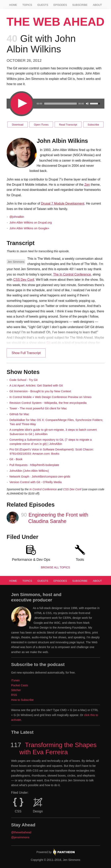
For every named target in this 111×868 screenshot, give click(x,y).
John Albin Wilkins (62, 141)
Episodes (60, 5)
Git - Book (16, 459)
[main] (55, 300)
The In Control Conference (72, 274)
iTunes (15, 680)
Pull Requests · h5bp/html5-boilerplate (34, 465)
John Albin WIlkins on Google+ (29, 228)
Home (13, 5)
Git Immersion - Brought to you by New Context (40, 391)
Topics (27, 5)
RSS (14, 695)
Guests (43, 5)
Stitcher (16, 690)
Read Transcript (68, 125)
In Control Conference (43, 489)
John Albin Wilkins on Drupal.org (31, 223)
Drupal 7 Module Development (63, 204)
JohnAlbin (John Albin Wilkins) (29, 471)
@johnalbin (17, 217)
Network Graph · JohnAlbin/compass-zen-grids (40, 477)
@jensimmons (20, 837)
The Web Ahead (56, 22)
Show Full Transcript (26, 353)
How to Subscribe (22, 700)
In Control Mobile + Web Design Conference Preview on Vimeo (50, 397)
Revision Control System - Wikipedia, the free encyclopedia (48, 403)
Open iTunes (41, 125)
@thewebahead (21, 832)
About (97, 5)
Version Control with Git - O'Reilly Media (35, 482)
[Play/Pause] (21, 103)
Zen (87, 185)
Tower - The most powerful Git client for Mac (38, 408)
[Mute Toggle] (87, 104)
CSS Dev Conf (24, 280)
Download (18, 125)
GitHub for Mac (19, 414)
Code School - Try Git (23, 380)
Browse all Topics (55, 567)
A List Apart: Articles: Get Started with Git (36, 385)
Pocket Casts (20, 685)
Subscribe (80, 5)
